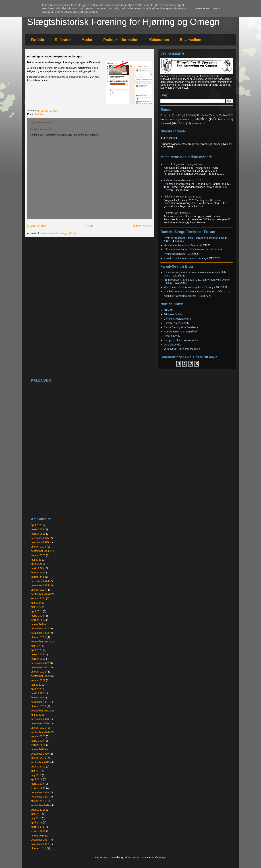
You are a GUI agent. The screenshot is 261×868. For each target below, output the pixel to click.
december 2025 (40, 538)
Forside (37, 40)
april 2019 (37, 779)
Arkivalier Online (173, 314)
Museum (185, 120)
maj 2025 (36, 560)
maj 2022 (36, 685)
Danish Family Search (176, 323)
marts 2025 (37, 568)
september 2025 (40, 551)
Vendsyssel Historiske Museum (182, 349)
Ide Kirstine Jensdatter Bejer (180, 245)
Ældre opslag (143, 226)
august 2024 (38, 598)
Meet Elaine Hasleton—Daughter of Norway (189, 287)
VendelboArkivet (173, 345)
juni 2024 (36, 603)
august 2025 (38, 555)
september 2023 (40, 642)
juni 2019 (36, 771)
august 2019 (38, 767)
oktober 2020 (38, 728)
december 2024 (40, 581)
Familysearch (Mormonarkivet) (181, 332)
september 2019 (40, 762)
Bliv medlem (190, 40)
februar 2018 (38, 831)
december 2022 (40, 663)
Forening (191, 115)
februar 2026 (38, 534)
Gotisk (205, 115)
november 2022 (40, 667)
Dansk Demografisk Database (181, 327)
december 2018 (40, 792)
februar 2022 (38, 698)
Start (90, 226)
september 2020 (40, 732)
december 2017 (40, 840)
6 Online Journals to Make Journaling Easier (189, 292)
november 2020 (40, 723)
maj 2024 (36, 607)
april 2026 (37, 525)
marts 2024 (37, 616)
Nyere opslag (37, 226)
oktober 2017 (38, 848)
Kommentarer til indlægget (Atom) (58, 233)
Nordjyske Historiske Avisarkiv (181, 340)
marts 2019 (37, 784)
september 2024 (40, 594)
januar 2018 (38, 836)
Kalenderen (159, 40)
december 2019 (40, 754)
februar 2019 (38, 788)
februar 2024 (38, 620)
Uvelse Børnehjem (174, 254)
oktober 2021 (38, 706)
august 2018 (38, 810)
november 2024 (40, 585)
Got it (216, 8)
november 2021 (40, 702)
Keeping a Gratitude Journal (180, 296)
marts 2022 (37, 693)
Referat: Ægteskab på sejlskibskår (184, 164)
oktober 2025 (38, 547)
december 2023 (40, 628)
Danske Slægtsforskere (177, 319)
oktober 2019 (38, 758)
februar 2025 (38, 573)
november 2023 (40, 633)
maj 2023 (36, 646)
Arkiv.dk (168, 310)
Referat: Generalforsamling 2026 (182, 180)
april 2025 (37, 564)
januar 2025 (38, 577)
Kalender (228, 115)
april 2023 (37, 650)
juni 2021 (36, 715)
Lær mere (170, 120)
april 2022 (37, 689)
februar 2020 (38, 745)
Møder (87, 40)
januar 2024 (38, 624)
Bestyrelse (166, 115)
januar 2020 (38, 749)
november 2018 (40, 797)
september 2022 (40, 676)
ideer (215, 115)
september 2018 (40, 805)
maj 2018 (36, 818)
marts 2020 (37, 741)
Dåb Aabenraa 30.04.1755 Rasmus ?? (186, 249)
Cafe (178, 115)
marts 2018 (37, 827)
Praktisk (39, 114)
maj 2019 (36, 775)
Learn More (202, 8)
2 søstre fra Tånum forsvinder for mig (185, 258)
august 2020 (38, 736)
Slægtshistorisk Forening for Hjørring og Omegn (123, 22)
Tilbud (182, 123)
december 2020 (40, 719)
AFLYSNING (169, 138)
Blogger (161, 857)
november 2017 (40, 844)
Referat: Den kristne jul (177, 213)
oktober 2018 (38, 801)
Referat (166, 123)
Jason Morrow (136, 857)
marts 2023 (37, 654)
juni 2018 (36, 814)
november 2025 (40, 542)
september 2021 (40, 711)
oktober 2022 (38, 672)
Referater (63, 40)
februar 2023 (38, 659)
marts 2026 (37, 529)
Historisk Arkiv (172, 336)
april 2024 (37, 611)
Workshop (197, 124)
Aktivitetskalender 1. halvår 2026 (182, 197)
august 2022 (38, 680)
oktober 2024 (38, 590)
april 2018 (37, 823)
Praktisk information (121, 40)
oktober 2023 (38, 637)
